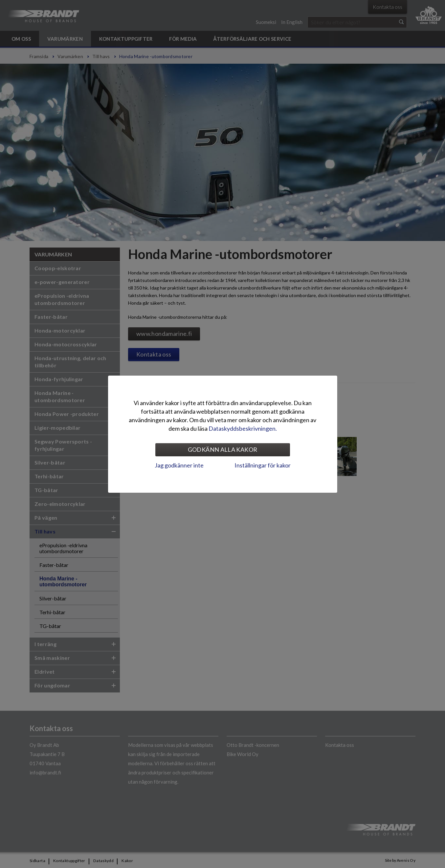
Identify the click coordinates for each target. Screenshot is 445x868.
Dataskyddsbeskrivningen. (243, 428)
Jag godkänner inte (179, 465)
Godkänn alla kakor (222, 449)
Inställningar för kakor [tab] (263, 465)
